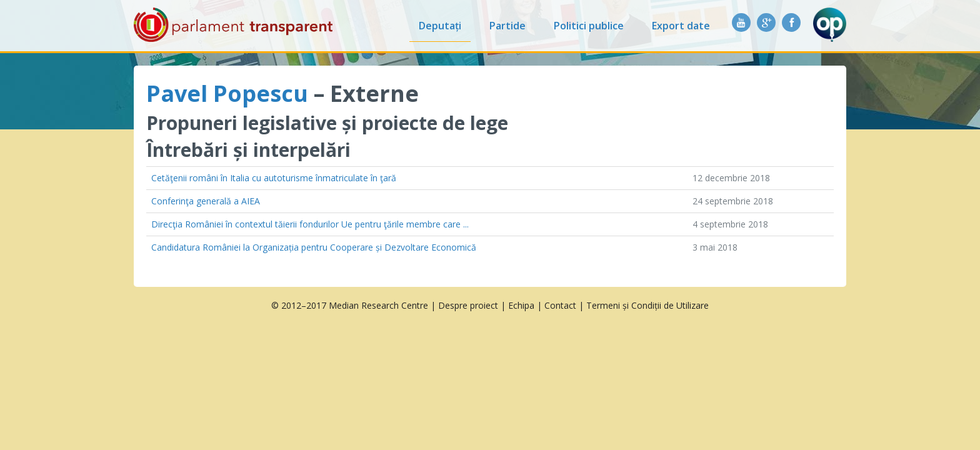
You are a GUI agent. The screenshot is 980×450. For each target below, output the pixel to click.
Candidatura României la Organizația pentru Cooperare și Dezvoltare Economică (314, 247)
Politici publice (589, 26)
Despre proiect (468, 305)
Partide (507, 26)
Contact (560, 305)
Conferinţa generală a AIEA (206, 201)
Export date (681, 26)
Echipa (521, 305)
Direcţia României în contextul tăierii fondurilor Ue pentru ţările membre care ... (310, 224)
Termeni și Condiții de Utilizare (647, 305)
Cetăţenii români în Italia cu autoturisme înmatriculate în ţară (274, 178)
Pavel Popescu (227, 93)
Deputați (440, 26)
